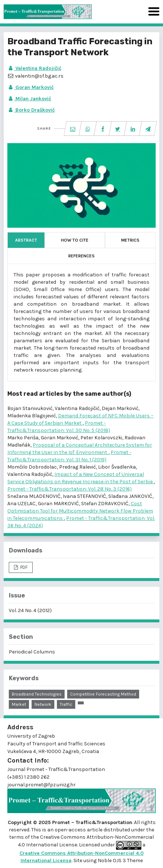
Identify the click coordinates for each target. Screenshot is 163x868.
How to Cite (75, 240)
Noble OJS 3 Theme (120, 860)
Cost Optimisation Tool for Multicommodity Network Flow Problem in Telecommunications (80, 511)
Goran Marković (30, 87)
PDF (23, 567)
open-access (71, 830)
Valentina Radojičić (34, 68)
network (43, 704)
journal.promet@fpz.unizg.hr (41, 785)
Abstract (26, 240)
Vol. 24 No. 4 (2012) (30, 610)
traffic (66, 704)
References (81, 256)
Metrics (130, 240)
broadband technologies (37, 694)
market (19, 704)
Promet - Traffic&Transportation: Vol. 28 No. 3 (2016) (70, 489)
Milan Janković (29, 99)
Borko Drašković (31, 110)
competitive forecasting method (103, 694)
